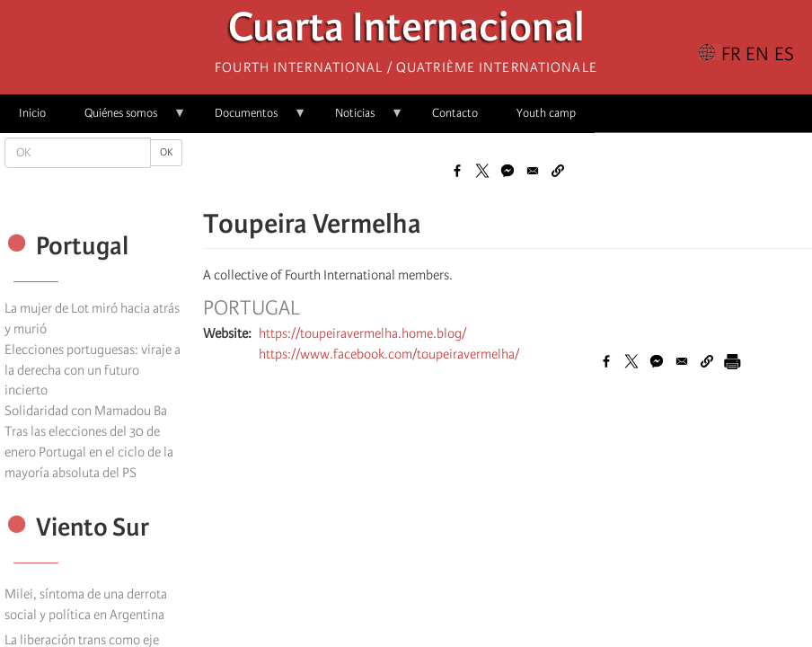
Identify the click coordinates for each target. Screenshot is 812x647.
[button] (558, 171)
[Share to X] (482, 171)
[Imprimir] (732, 361)
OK (166, 152)
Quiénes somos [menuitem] (126, 119)
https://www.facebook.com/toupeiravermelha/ (389, 354)
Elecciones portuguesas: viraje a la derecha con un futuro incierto (93, 370)
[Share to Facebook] (457, 171)
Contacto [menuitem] (455, 113)
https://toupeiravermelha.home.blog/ (362, 333)
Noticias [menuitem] (360, 119)
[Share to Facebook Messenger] (507, 171)
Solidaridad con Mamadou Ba (86, 411)
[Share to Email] (533, 171)
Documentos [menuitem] (251, 119)
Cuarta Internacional (406, 32)
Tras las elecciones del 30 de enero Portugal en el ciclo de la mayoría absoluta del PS (89, 452)
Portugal (252, 308)
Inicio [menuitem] (32, 113)
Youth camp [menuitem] (546, 113)
